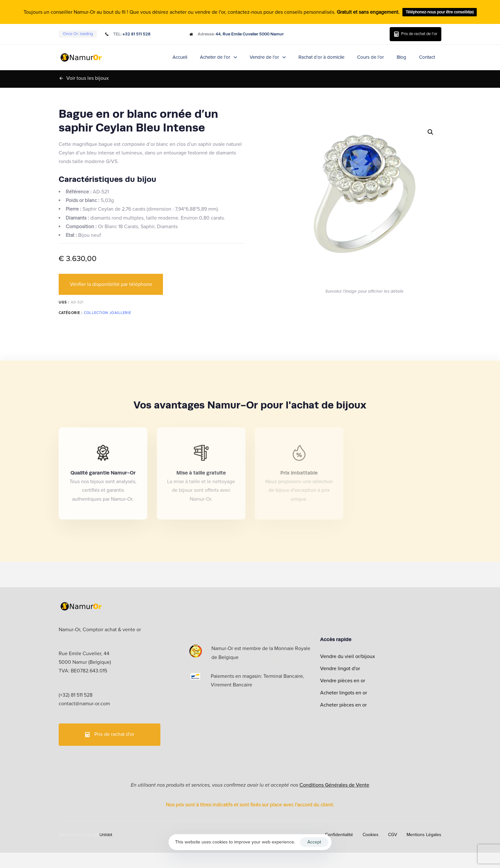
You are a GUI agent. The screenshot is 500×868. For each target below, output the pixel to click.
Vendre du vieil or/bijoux (348, 656)
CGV (393, 835)
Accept (314, 842)
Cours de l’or (371, 57)
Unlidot (106, 835)
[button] (430, 132)
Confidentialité (339, 835)
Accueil (180, 57)
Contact (427, 57)
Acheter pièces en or (343, 705)
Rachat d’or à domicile (321, 57)
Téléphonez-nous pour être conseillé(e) (440, 12)
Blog (401, 57)
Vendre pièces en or (343, 681)
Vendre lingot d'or (340, 669)
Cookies (371, 835)
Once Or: (78, 34)
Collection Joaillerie (107, 313)
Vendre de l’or (268, 57)
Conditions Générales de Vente (334, 785)
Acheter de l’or (218, 57)
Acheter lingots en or (344, 693)
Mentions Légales (424, 835)
